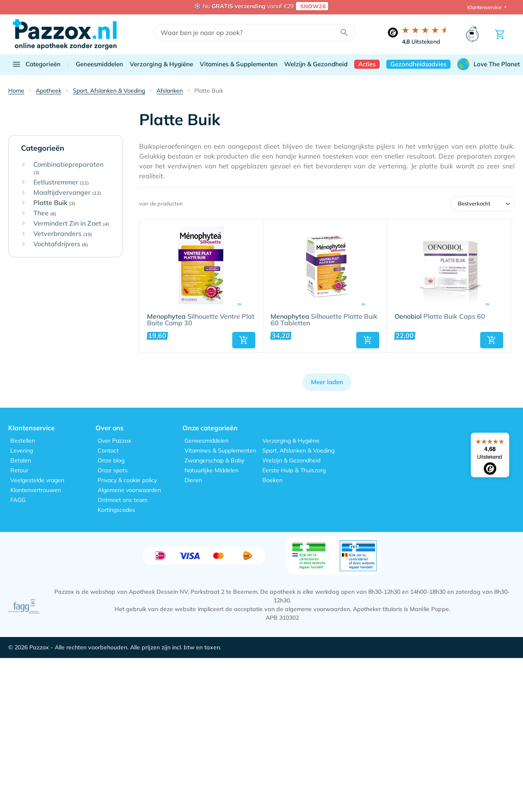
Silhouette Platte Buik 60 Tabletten (324, 320)
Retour (19, 470)
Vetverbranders (63, 234)
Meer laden (327, 382)
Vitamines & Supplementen (239, 64)
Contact (108, 450)
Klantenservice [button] (485, 7)
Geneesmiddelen (99, 64)
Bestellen (23, 441)
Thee (45, 213)
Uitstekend (421, 42)
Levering (22, 450)
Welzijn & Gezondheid (316, 64)
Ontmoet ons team (123, 500)
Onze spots (113, 470)
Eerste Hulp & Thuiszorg (294, 470)
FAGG (18, 500)
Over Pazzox (114, 441)
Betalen (21, 460)
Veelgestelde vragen (37, 480)
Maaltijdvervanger (67, 193)
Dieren (193, 480)
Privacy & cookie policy (127, 480)
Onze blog (111, 460)
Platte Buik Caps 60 (440, 317)
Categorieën (36, 64)
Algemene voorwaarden (129, 490)
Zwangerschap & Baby (214, 460)
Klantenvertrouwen (36, 490)
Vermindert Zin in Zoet (71, 224)
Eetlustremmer (61, 182)
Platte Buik (54, 203)
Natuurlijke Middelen (211, 470)
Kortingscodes (116, 510)
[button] (244, 340)
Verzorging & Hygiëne (161, 64)
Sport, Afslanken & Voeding (298, 450)
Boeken (272, 480)
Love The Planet (488, 64)
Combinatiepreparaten (68, 168)
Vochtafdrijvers (61, 244)
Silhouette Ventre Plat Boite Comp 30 (201, 320)
